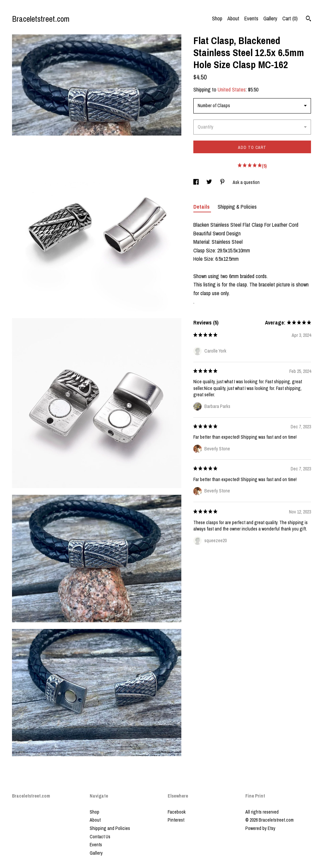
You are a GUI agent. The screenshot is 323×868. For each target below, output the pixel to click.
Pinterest (176, 820)
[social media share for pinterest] (223, 182)
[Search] (308, 19)
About (233, 18)
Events (251, 18)
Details (202, 207)
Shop (217, 18)
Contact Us (100, 837)
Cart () (290, 18)
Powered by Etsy (260, 828)
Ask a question (246, 182)
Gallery (270, 18)
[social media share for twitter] (210, 182)
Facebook (177, 812)
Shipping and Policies (110, 828)
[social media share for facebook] (196, 182)
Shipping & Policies (237, 207)
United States (232, 89)
